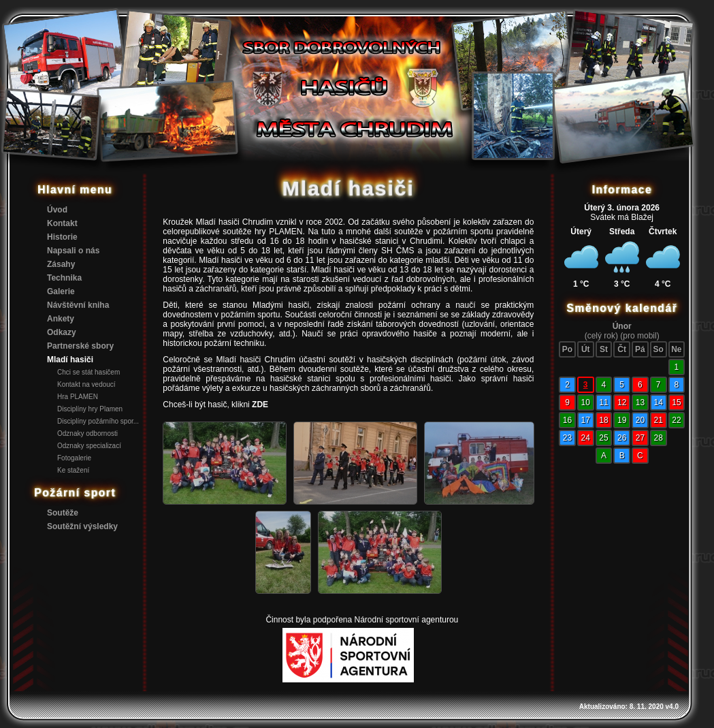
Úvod (57, 210)
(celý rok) (601, 336)
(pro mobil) (639, 336)
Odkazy (62, 332)
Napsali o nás (73, 251)
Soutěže (63, 513)
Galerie (61, 291)
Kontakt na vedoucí (86, 384)
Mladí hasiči (70, 360)
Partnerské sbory (80, 346)
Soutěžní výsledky (82, 526)
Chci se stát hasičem (88, 372)
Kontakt (62, 223)
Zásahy (61, 264)
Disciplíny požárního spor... (98, 421)
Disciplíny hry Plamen (90, 409)
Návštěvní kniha (78, 305)
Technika (64, 278)
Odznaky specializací (89, 446)
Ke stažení (73, 470)
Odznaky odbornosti (87, 433)
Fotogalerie (74, 458)
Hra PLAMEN (78, 397)
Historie (62, 237)
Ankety (61, 319)
